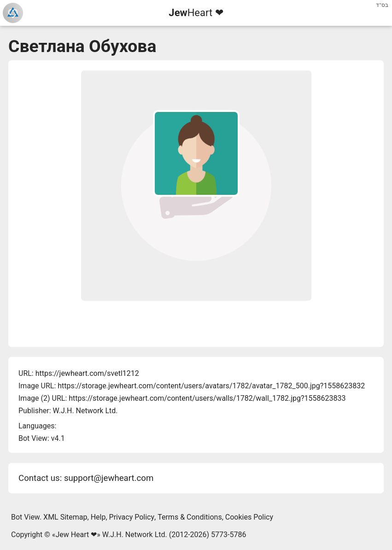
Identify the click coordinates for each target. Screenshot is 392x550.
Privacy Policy (132, 517)
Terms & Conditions (190, 517)
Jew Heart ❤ (76, 535)
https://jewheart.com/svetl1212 (87, 373)
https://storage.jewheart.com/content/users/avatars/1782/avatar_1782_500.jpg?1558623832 (211, 386)
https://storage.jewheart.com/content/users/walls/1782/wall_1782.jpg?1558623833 (207, 398)
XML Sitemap (65, 517)
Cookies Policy (249, 517)
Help (98, 517)
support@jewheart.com (109, 478)
